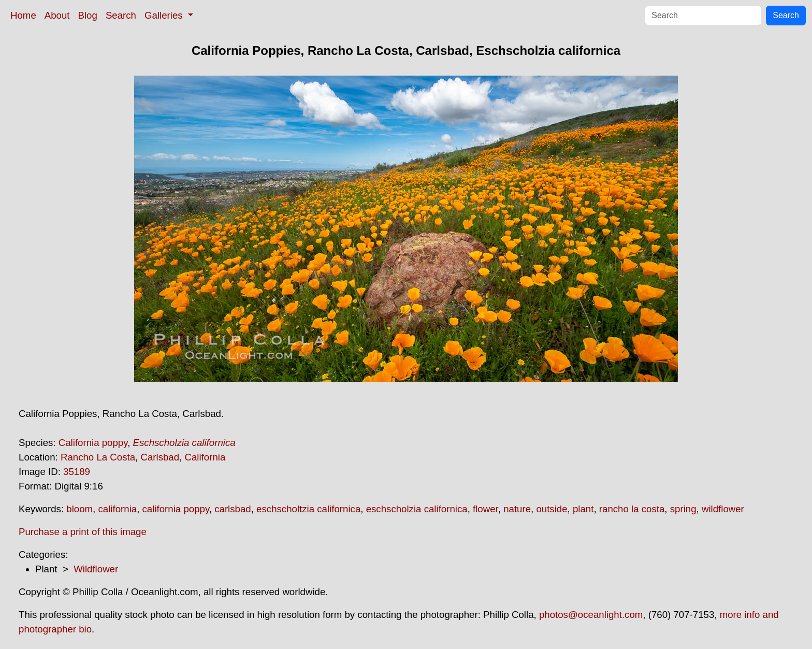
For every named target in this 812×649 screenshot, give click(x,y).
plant (583, 509)
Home (23, 15)
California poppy (93, 443)
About (57, 15)
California (205, 457)
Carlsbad (160, 457)
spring (683, 509)
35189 (77, 472)
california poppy (176, 509)
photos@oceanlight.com (591, 615)
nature (517, 509)
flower (485, 509)
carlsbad (233, 509)
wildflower (723, 509)
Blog (88, 15)
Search (121, 15)
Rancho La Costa (98, 457)
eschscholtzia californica (308, 509)
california (117, 509)
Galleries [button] (165, 15)
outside (552, 509)
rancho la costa (632, 509)
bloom (79, 509)
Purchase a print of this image (83, 532)
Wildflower (96, 569)
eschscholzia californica (417, 509)
